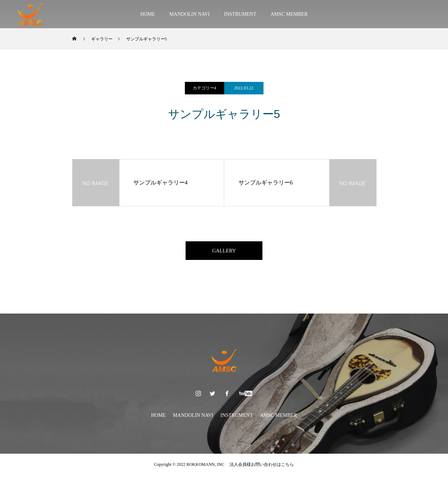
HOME (147, 14)
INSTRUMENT (240, 14)
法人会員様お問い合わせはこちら (260, 467)
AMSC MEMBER (289, 14)
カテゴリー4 (205, 88)
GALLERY (224, 252)
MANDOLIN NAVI (190, 14)
